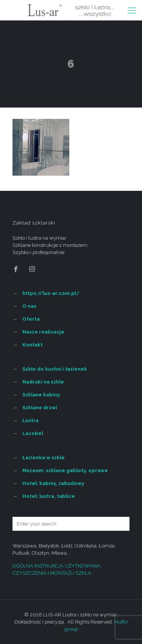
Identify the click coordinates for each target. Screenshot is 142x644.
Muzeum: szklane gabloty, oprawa (65, 470)
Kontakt (33, 345)
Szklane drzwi (40, 408)
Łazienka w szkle (44, 458)
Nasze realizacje (43, 332)
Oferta (31, 319)
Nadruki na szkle (43, 382)
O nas (29, 306)
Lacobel (33, 433)
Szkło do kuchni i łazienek (55, 369)
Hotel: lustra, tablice (49, 496)
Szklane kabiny (41, 395)
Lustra (30, 420)
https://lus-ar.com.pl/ (51, 293)
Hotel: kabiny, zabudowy (53, 483)
